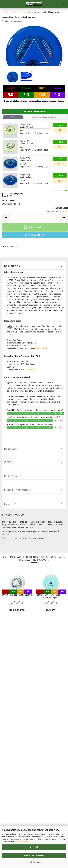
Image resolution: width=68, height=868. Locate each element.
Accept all (34, 847)
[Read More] (41, 348)
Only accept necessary (34, 855)
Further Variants (16, 490)
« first (6, 12)
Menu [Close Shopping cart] (4, 4)
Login (41, 538)
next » (22, 12)
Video (8, 462)
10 (61, 413)
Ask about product (13, 247)
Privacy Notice (23, 842)
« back (14, 12)
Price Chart (12, 476)
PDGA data (11, 449)
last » (30, 12)
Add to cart (32, 227)
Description (12, 266)
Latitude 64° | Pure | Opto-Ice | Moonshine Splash (51, 596)
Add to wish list (35, 235)
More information (34, 862)
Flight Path (12, 504)
